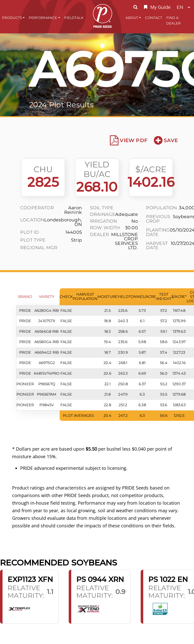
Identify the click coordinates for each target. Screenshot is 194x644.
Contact (154, 18)
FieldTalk (74, 18)
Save (166, 140)
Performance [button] (43, 18)
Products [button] (12, 18)
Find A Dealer (173, 20)
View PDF (129, 140)
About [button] (132, 18)
